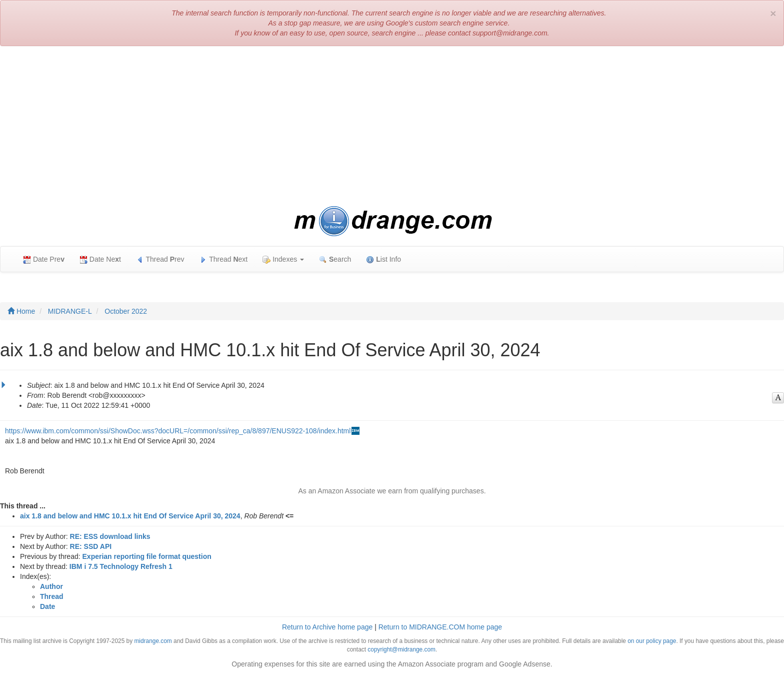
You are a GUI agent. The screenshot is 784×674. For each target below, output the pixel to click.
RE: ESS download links (110, 536)
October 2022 (126, 311)
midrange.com (153, 641)
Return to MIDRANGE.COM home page (440, 627)
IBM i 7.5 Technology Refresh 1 (121, 566)
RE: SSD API (91, 546)
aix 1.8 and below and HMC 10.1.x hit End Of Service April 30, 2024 (130, 516)
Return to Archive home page (327, 627)
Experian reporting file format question (147, 556)
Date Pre (44, 259)
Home (21, 311)
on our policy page (652, 641)
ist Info (383, 259)
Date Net (100, 259)
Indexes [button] (283, 259)
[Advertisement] (392, 126)
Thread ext (224, 259)
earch (335, 259)
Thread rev (160, 259)
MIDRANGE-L (70, 311)
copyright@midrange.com (401, 649)
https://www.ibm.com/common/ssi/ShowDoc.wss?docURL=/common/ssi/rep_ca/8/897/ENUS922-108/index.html (178, 431)
